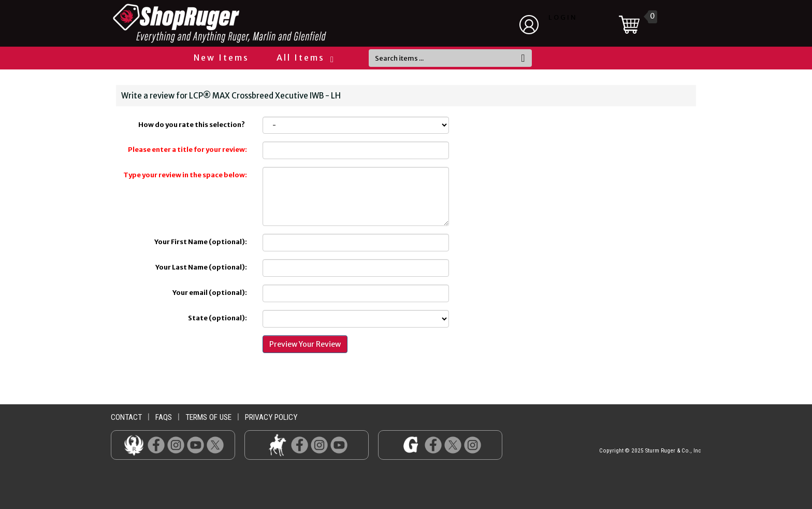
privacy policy (271, 417)
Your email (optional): (210, 293)
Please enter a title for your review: (187, 150)
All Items (304, 58)
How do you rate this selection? (193, 125)
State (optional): (218, 318)
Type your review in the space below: (185, 175)
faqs (164, 417)
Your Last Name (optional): (201, 267)
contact (126, 417)
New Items (221, 58)
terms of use (208, 417)
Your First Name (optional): (201, 242)
